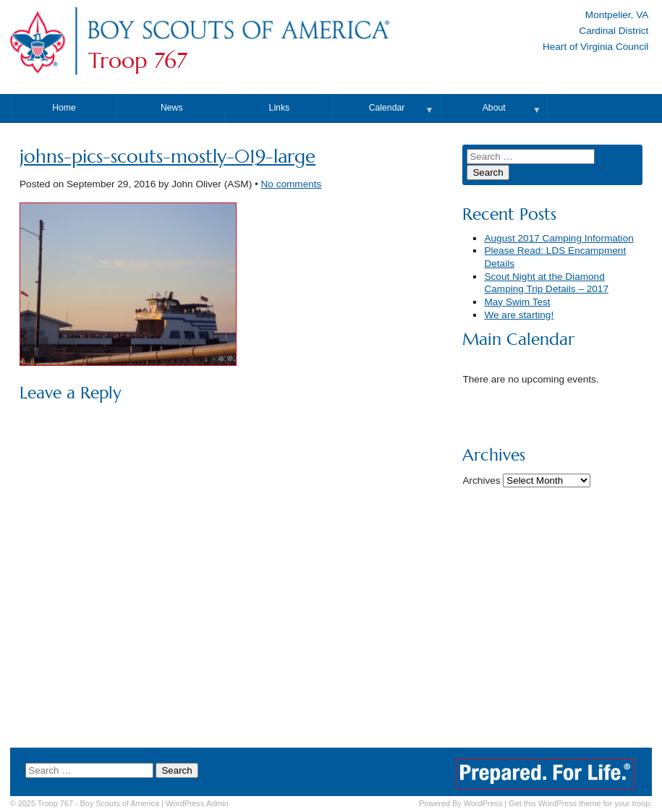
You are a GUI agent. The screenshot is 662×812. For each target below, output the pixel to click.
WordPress (483, 803)
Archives (481, 480)
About (494, 108)
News (172, 108)
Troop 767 (138, 61)
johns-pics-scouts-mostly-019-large (167, 157)
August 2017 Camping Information (559, 238)
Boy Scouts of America (120, 803)
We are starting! (519, 315)
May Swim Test (517, 302)
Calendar (387, 108)
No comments (291, 184)
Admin (197, 803)
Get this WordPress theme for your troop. (580, 803)
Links (280, 108)
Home (64, 108)
